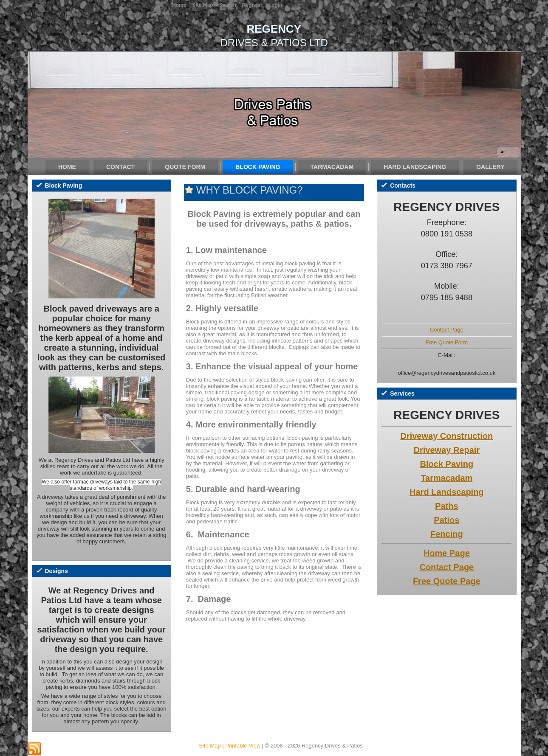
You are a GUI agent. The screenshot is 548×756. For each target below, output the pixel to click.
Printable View (243, 746)
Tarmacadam (332, 167)
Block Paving (258, 167)
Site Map (210, 746)
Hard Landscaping (415, 167)
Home (67, 167)
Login (275, 5)
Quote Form (185, 167)
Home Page (447, 553)
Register (252, 5)
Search (228, 5)
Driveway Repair (447, 450)
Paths (446, 506)
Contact (120, 167)
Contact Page (447, 330)
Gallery (490, 167)
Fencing (447, 534)
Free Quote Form (447, 342)
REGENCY (274, 29)
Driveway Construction (446, 436)
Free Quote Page (447, 581)
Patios (446, 520)
